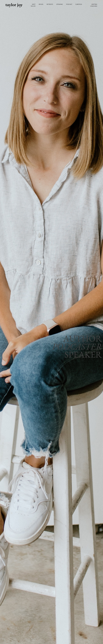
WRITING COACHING (94, 5)
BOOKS (41, 4)
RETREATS (50, 4)
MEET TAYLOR (33, 5)
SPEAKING (60, 4)
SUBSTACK (79, 4)
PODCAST (69, 4)
